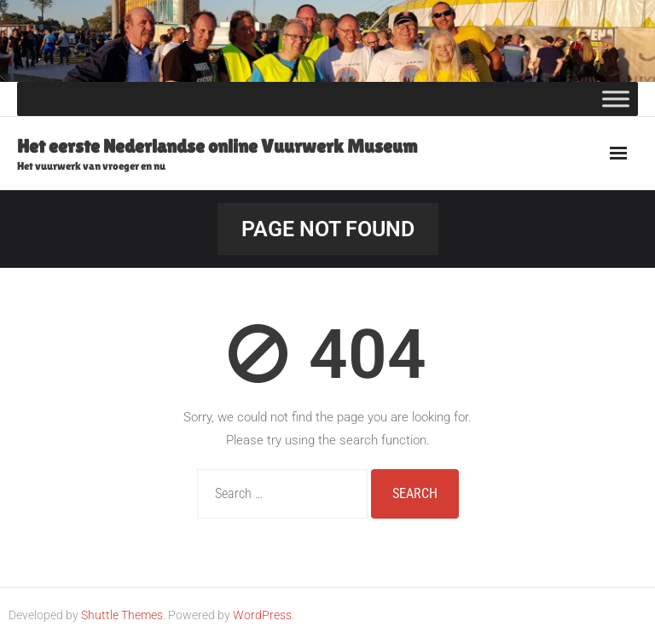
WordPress (262, 615)
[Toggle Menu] (616, 99)
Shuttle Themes (122, 615)
